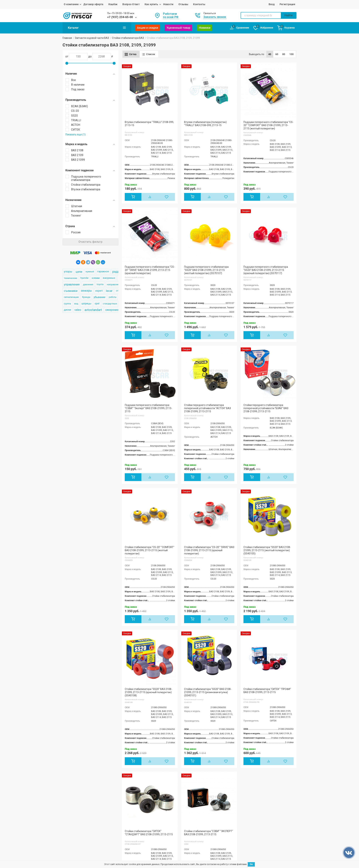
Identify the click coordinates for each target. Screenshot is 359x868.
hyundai (84, 278)
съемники (71, 291)
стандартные (110, 304)
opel (97, 304)
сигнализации (71, 297)
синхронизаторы (116, 310)
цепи (79, 272)
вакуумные (109, 278)
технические (70, 278)
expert (99, 291)
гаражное (103, 272)
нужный (90, 272)
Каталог (97, 28)
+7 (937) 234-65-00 (120, 17)
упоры (68, 272)
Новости (168, 4)
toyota (100, 284)
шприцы (86, 304)
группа (67, 304)
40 (270, 54)
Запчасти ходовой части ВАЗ (92, 38)
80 (284, 54)
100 (292, 54)
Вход (272, 4)
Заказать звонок (215, 17)
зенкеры (86, 291)
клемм (96, 278)
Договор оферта (93, 4)
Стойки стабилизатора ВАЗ (128, 38)
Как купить (151, 4)
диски (67, 310)
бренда (86, 297)
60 (277, 54)
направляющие (116, 284)
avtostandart (93, 310)
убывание (99, 297)
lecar (109, 291)
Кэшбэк (113, 4)
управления (72, 284)
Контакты (199, 4)
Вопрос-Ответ (131, 4)
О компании (71, 4)
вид (76, 304)
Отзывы (183, 4)
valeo (78, 310)
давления (88, 284)
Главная (67, 38)
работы (113, 297)
